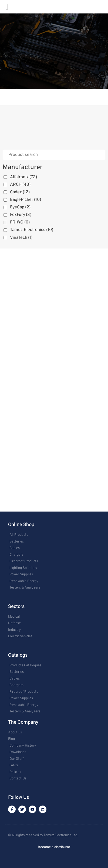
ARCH (20, 185)
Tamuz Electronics (32, 230)
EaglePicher (26, 200)
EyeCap (20, 207)
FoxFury (21, 215)
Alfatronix (23, 177)
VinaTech (21, 238)
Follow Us (19, 798)
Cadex (20, 192)
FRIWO (20, 222)
